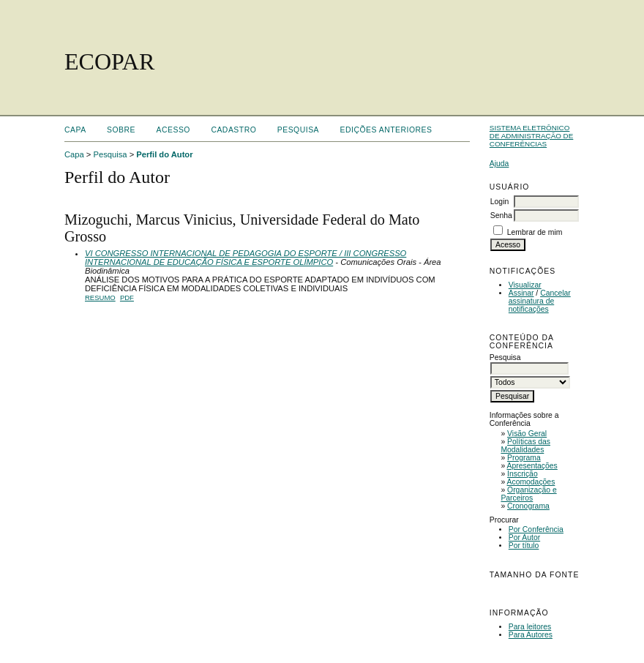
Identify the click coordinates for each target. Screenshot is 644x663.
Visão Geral (527, 434)
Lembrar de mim (535, 232)
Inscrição (523, 474)
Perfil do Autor (164, 154)
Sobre (121, 130)
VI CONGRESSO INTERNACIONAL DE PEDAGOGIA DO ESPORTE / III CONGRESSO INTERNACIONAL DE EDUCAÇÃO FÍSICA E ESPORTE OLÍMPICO (246, 258)
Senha (501, 216)
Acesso (173, 130)
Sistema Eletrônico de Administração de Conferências (532, 136)
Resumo (100, 297)
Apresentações (532, 466)
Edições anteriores (386, 130)
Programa (524, 458)
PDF (127, 297)
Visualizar (525, 285)
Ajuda (499, 164)
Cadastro (233, 130)
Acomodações (531, 482)
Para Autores (531, 635)
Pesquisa (298, 130)
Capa (75, 130)
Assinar (521, 293)
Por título (524, 546)
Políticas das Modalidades (525, 446)
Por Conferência (536, 529)
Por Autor (524, 537)
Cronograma (528, 506)
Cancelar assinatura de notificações (540, 301)
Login (499, 202)
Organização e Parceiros (528, 494)
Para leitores (530, 627)
